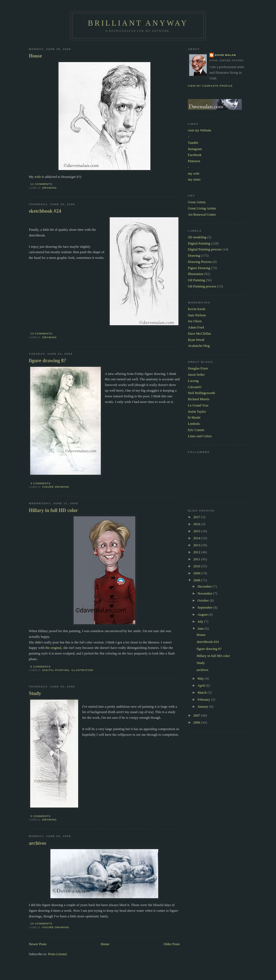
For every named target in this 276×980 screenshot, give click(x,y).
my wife (194, 173)
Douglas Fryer (198, 368)
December (205, 586)
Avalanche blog (199, 346)
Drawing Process (200, 262)
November (205, 593)
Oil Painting (196, 280)
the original (53, 648)
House (35, 56)
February (204, 699)
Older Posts (172, 944)
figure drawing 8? (47, 361)
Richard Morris (199, 399)
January (203, 706)
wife (38, 177)
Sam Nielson (197, 315)
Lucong (193, 381)
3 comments (41, 483)
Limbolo (194, 424)
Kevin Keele (197, 309)
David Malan (225, 55)
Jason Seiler (196, 374)
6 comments (41, 667)
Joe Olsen (195, 321)
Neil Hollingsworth (201, 393)
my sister (194, 179)
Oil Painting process (202, 286)
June (201, 628)
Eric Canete (196, 430)
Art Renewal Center (202, 214)
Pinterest (194, 161)
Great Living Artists (202, 208)
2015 (197, 531)
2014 (197, 538)
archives (37, 843)
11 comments (41, 184)
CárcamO (195, 387)
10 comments (41, 923)
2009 (197, 573)
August (203, 614)
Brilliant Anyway (138, 23)
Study (35, 693)
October (204, 600)
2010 (197, 566)
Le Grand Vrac (198, 405)
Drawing (50, 188)
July (201, 621)
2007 (197, 715)
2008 (197, 580)
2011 (197, 559)
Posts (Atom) (58, 954)
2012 (197, 552)
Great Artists (197, 202)
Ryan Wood (196, 340)
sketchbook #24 (45, 211)
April (202, 685)
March (203, 692)
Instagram (195, 149)
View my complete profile (210, 86)
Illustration (82, 670)
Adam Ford (196, 327)
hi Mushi (194, 417)
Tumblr (193, 143)
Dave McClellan (199, 333)
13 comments (41, 333)
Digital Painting (56, 670)
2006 (197, 722)
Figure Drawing (56, 487)
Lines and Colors (200, 436)
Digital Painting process (205, 249)
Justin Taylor (197, 411)
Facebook (195, 155)
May (201, 678)
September (206, 607)
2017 (197, 517)
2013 (197, 545)
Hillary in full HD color (53, 510)
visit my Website (200, 130)
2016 (197, 524)
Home (105, 944)
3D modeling (197, 237)
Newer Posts (38, 944)
